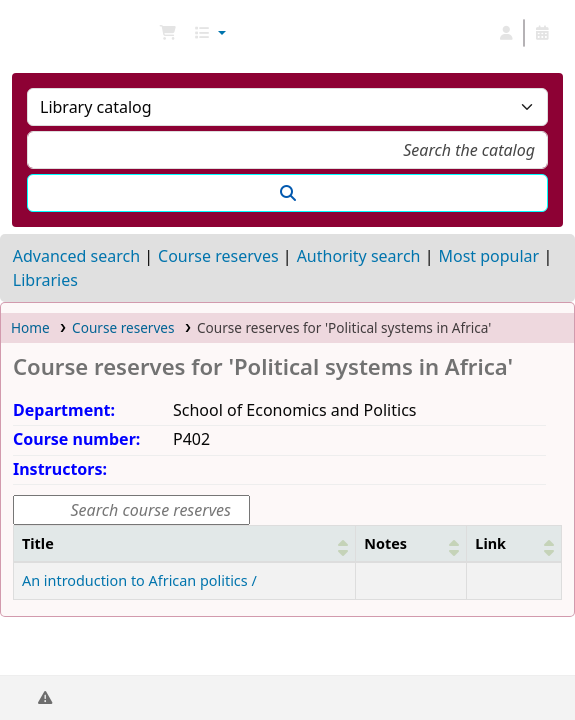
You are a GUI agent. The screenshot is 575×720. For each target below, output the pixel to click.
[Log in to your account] (506, 33)
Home (30, 327)
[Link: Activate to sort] (514, 543)
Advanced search (76, 256)
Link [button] (490, 543)
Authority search (359, 256)
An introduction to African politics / (139, 580)
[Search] (287, 193)
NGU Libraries (23, 33)
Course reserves (218, 256)
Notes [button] (385, 543)
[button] (168, 33)
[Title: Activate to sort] (185, 543)
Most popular (488, 256)
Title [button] (38, 543)
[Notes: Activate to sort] (411, 543)
